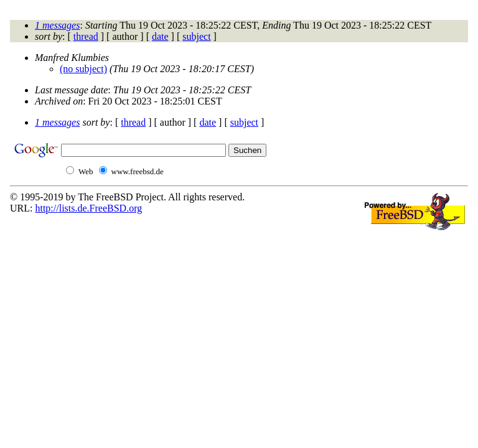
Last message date (71, 90)
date (160, 36)
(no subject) (83, 69)
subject (196, 36)
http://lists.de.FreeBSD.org (88, 208)
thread (86, 36)
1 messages (57, 25)
